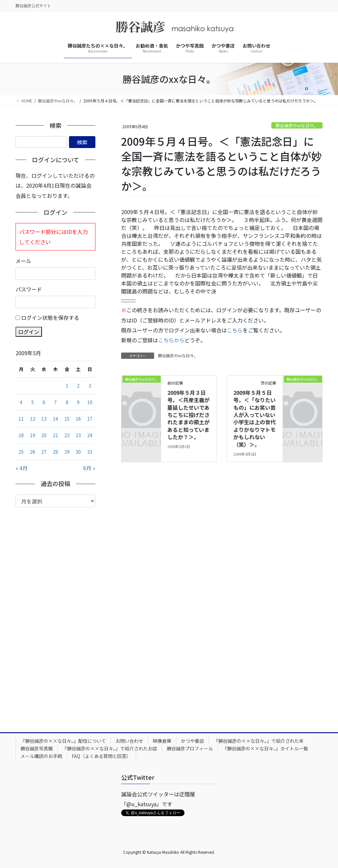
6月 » (89, 468)
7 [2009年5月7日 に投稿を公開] (55, 402)
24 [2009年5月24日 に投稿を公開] (90, 435)
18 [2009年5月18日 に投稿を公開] (21, 435)
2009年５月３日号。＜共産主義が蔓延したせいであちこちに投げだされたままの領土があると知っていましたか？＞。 (188, 415)
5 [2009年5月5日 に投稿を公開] (33, 402)
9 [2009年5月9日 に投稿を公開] (78, 402)
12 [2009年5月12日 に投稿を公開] (33, 419)
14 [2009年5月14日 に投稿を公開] (55, 419)
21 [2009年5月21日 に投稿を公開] (55, 435)
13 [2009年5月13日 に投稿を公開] (44, 419)
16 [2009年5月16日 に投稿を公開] (78, 419)
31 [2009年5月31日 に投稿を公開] (90, 452)
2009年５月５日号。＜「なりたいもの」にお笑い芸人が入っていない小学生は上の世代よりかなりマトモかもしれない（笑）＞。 (254, 418)
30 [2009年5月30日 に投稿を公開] (78, 452)
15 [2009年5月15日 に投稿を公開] (67, 419)
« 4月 (22, 468)
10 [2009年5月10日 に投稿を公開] (90, 402)
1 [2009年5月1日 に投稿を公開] (67, 386)
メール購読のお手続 (41, 756)
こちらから (171, 340)
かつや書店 (192, 741)
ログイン (29, 332)
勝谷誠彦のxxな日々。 (297, 125)
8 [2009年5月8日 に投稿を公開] (67, 402)
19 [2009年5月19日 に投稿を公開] (33, 435)
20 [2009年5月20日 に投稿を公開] (44, 435)
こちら (235, 330)
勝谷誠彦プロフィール (190, 748)
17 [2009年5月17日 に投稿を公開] (90, 419)
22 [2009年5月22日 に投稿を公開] (67, 435)
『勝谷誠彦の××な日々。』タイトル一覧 (265, 748)
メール (23, 261)
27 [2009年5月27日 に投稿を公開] (44, 452)
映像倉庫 (162, 741)
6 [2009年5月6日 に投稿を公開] (44, 402)
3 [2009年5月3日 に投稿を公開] (90, 386)
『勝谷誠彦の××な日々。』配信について (63, 741)
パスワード (29, 289)
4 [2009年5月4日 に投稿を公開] (21, 402)
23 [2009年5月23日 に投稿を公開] (78, 435)
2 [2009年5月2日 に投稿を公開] (78, 386)
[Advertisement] (55, 615)
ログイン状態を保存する (50, 318)
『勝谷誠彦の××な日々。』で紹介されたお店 (110, 748)
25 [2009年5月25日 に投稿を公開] (21, 452)
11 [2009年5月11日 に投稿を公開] (21, 419)
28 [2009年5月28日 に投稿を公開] (55, 452)
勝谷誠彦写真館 (37, 748)
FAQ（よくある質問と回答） (101, 756)
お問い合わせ (129, 741)
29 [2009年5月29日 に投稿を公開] (67, 452)
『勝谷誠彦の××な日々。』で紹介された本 (259, 741)
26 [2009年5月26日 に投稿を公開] (33, 452)
